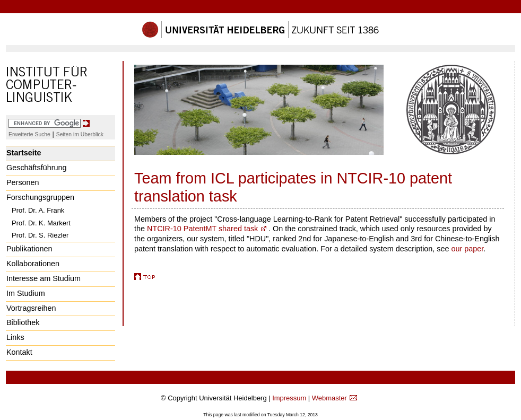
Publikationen (29, 249)
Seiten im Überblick (80, 134)
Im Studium (26, 293)
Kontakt (19, 352)
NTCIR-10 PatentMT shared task (202, 229)
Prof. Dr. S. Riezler (40, 235)
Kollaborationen (33, 264)
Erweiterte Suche (29, 134)
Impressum (289, 398)
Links (15, 337)
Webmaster (329, 398)
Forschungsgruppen (40, 197)
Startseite (24, 153)
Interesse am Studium (44, 278)
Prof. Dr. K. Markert (41, 223)
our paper (468, 249)
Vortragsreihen (31, 308)
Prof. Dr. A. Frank (38, 210)
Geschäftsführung (37, 168)
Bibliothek (23, 322)
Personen (23, 182)
